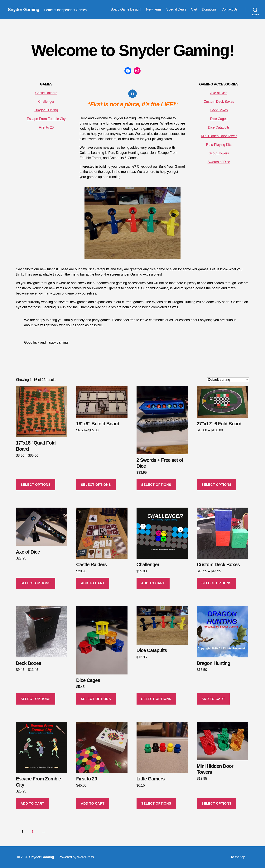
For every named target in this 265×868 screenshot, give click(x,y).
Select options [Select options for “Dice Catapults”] (156, 699)
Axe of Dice (219, 93)
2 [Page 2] (33, 831)
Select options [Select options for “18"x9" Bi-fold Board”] (96, 485)
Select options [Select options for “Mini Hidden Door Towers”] (216, 804)
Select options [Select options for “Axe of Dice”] (36, 583)
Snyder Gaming (23, 10)
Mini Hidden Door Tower (219, 136)
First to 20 (46, 127)
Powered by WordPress (76, 857)
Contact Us (229, 9)
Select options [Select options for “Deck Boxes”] (36, 699)
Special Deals (176, 9)
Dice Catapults (219, 127)
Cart (194, 9)
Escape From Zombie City (46, 119)
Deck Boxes (219, 110)
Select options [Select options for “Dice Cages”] (96, 699)
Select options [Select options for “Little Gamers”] (156, 804)
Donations (209, 9)
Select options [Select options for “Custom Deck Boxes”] (216, 583)
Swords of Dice (219, 162)
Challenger (46, 102)
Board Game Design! (126, 9)
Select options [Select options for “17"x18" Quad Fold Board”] (36, 485)
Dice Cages (219, 119)
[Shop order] (228, 380)
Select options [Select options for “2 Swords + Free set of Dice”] (156, 485)
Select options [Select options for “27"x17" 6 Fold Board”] (216, 485)
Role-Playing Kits (219, 145)
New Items (154, 9)
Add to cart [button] (93, 583)
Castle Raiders (46, 93)
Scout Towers (219, 153)
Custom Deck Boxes (219, 102)
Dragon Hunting (46, 110)
